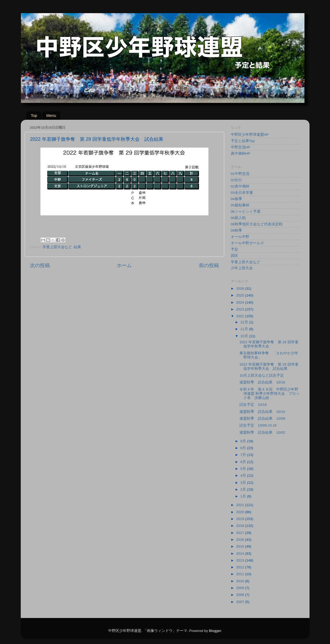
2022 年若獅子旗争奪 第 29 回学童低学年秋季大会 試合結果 (269, 367)
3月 (244, 483)
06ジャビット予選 (246, 212)
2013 (240, 560)
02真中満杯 (240, 186)
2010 (240, 581)
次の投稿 (40, 265)
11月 (245, 329)
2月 (244, 489)
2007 (240, 602)
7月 (244, 455)
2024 (240, 302)
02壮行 (236, 180)
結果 (77, 247)
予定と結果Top (243, 141)
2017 (240, 533)
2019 (240, 519)
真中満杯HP (241, 154)
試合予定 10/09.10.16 (258, 425)
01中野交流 (240, 174)
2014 (240, 554)
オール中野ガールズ (247, 243)
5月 (244, 469)
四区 (234, 256)
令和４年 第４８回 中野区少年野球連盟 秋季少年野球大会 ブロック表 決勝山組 (269, 394)
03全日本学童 (242, 193)
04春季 (236, 199)
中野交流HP (241, 147)
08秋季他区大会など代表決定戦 (257, 224)
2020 (240, 512)
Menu (51, 115)
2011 (240, 574)
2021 (240, 505)
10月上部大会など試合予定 (262, 375)
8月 (244, 448)
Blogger (215, 631)
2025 (240, 295)
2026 (240, 289)
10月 (245, 336)
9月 (244, 441)
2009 (240, 588)
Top (34, 115)
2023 (240, 309)
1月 (244, 496)
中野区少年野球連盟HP (250, 135)
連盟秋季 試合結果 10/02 (262, 432)
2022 (240, 316)
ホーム (124, 265)
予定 (234, 249)
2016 (240, 540)
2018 (240, 526)
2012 (240, 567)
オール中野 (240, 237)
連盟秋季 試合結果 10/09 (262, 419)
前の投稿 (209, 265)
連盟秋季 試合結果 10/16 (262, 382)
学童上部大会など (57, 247)
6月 (244, 462)
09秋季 (236, 230)
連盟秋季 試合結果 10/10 (262, 412)
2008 (240, 595)
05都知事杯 (240, 205)
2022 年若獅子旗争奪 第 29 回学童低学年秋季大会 (269, 344)
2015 (240, 546)
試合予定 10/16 (253, 405)
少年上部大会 (242, 268)
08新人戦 (238, 218)
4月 (244, 476)
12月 (245, 322)
